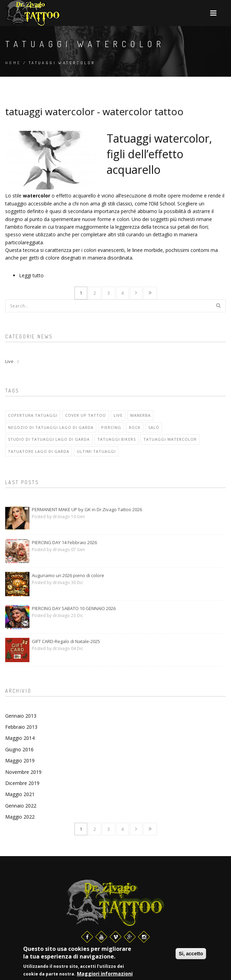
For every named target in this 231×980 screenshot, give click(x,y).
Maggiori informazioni (105, 974)
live (118, 415)
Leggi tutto (31, 275)
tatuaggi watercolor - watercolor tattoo (94, 111)
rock (135, 427)
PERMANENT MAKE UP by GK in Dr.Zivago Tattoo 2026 (87, 509)
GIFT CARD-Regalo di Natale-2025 (66, 641)
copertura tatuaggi (33, 415)
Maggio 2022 (20, 817)
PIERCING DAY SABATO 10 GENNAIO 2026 (74, 608)
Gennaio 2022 (21, 806)
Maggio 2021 (20, 794)
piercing (111, 427)
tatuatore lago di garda (39, 451)
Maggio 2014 (20, 738)
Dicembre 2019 (22, 783)
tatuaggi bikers (117, 439)
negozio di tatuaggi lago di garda (51, 427)
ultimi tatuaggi (96, 451)
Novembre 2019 (23, 772)
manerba (140, 415)
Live (12, 361)
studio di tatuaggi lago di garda (49, 439)
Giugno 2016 (19, 749)
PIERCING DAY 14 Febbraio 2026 (64, 542)
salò (154, 427)
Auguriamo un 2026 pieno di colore (68, 575)
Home (13, 63)
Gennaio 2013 (21, 716)
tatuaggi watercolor (170, 439)
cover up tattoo (86, 415)
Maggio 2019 (20, 761)
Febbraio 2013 (21, 727)
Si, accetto (191, 954)
